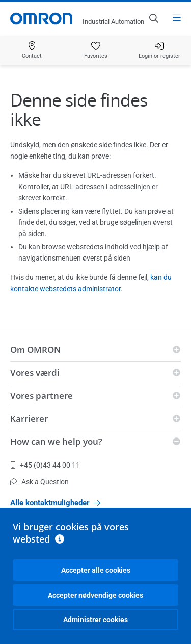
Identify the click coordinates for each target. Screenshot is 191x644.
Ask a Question (39, 482)
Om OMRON (35, 350)
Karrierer (29, 418)
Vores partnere (42, 395)
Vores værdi (35, 372)
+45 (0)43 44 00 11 (45, 465)
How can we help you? (56, 441)
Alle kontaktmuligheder (55, 503)
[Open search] (153, 18)
